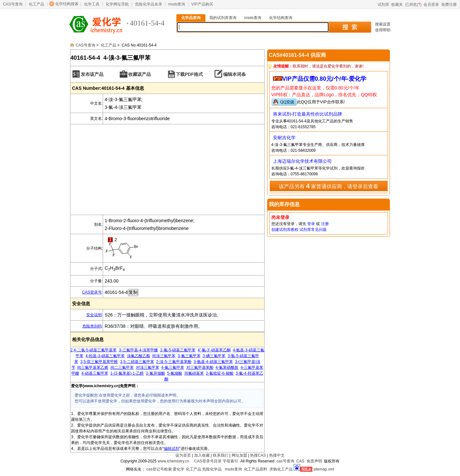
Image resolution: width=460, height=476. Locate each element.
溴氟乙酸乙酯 (139, 356)
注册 (325, 224)
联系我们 (221, 455)
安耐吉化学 (284, 138)
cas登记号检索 (159, 469)
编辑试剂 (172, 449)
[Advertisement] (167, 170)
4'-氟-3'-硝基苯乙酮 (214, 350)
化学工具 (92, 4)
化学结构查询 (281, 18)
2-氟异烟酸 (156, 373)
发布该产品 (92, 74)
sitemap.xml (324, 469)
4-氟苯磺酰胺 (227, 367)
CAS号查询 (13, 4)
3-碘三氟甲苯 (214, 356)
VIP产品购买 (202, 4)
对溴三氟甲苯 (148, 367)
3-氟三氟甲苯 (189, 356)
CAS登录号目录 (208, 461)
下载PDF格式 (189, 74)
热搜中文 (277, 455)
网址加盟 (239, 455)
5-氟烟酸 (175, 373)
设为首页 (183, 455)
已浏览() (413, 5)
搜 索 (350, 27)
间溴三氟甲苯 (164, 356)
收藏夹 (397, 5)
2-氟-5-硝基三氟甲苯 (178, 350)
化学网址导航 (117, 4)
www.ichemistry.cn (173, 461)
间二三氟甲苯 (122, 367)
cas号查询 (285, 461)
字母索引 (230, 461)
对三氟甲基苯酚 (200, 367)
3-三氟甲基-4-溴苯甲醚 (138, 350)
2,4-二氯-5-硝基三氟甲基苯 (94, 350)
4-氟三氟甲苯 (173, 367)
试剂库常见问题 (313, 230)
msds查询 (177, 4)
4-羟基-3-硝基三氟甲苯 (105, 356)
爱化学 (179, 469)
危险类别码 (92, 326)
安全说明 (94, 315)
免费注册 (449, 5)
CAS (300, 461)
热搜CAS (258, 455)
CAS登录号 (92, 292)
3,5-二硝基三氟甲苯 (137, 362)
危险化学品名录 (149, 4)
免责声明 (314, 461)
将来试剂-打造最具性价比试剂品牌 (308, 114)
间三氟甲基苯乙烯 (93, 367)
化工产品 (37, 4)
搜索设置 (383, 24)
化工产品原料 (256, 469)
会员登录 (431, 5)
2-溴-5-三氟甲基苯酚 (174, 362)
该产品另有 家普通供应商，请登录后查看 (329, 186)
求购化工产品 (281, 469)
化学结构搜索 (67, 4)
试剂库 (383, 5)
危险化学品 (212, 469)
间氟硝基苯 (194, 373)
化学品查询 (191, 18)
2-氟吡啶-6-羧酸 (220, 373)
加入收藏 (202, 455)
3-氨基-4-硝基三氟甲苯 (213, 362)
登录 (311, 224)
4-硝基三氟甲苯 (95, 373)
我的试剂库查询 (223, 18)
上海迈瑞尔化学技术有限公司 (302, 161)
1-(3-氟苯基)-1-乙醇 (127, 373)
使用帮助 (383, 30)
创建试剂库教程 (285, 230)
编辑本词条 (235, 74)
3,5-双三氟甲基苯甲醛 (99, 362)
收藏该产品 (140, 74)
